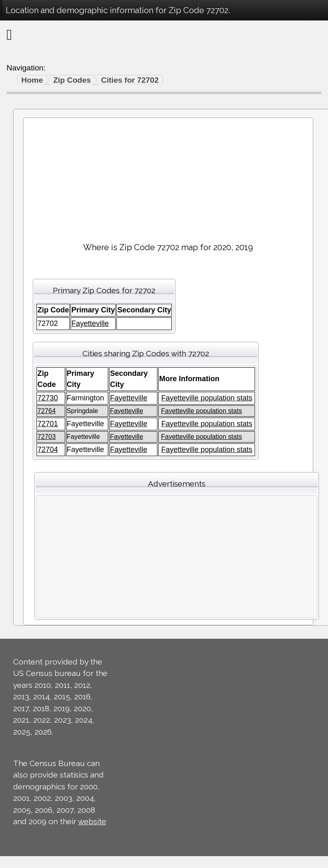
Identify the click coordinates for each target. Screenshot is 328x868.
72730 (48, 398)
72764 (47, 411)
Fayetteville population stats (207, 398)
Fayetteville (90, 323)
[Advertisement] (168, 176)
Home (32, 80)
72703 (47, 437)
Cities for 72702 (130, 80)
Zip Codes (72, 80)
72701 (48, 424)
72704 (48, 450)
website (92, 821)
